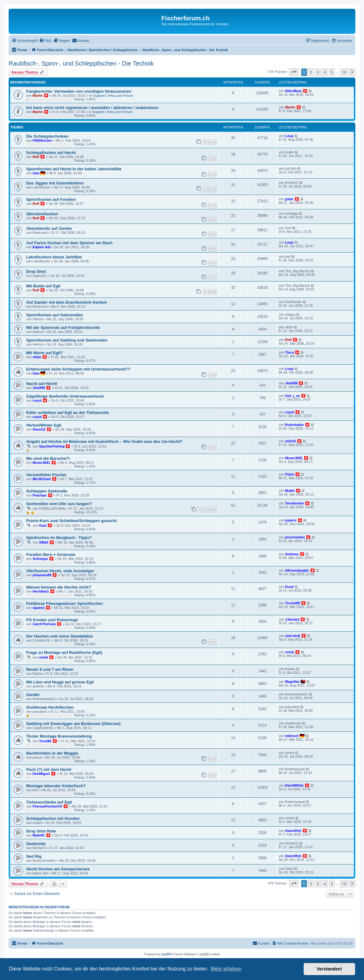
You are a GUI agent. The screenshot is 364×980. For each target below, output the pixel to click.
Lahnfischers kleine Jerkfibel (54, 257)
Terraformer (295, 503)
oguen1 (39, 608)
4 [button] (325, 72)
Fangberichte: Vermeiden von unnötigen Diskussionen (79, 91)
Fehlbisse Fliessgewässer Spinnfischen (64, 603)
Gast (43, 525)
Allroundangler (297, 570)
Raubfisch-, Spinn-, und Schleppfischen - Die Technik (81, 63)
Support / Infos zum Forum (113, 95)
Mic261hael (42, 479)
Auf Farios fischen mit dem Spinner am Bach (69, 243)
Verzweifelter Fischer (46, 475)
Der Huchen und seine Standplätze (60, 636)
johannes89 (42, 575)
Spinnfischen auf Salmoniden (55, 315)
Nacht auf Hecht (42, 384)
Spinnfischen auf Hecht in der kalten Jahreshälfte (74, 169)
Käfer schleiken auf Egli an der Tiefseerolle (68, 413)
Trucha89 (293, 603)
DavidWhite (294, 785)
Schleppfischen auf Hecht (51, 153)
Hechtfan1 (41, 591)
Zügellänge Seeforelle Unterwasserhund (65, 396)
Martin (38, 95)
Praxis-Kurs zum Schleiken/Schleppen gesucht (71, 521)
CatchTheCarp (44, 624)
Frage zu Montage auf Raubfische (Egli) (64, 652)
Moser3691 (41, 463)
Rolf (36, 157)
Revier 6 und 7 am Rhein (50, 669)
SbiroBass (293, 91)
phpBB (166, 954)
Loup (289, 136)
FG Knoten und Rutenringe (52, 620)
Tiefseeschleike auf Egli (49, 802)
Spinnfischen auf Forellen (51, 199)
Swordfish (293, 831)
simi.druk (293, 636)
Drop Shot (36, 271)
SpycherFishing (52, 446)
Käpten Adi (42, 247)
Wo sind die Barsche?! (48, 458)
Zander (33, 695)
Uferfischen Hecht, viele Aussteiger (60, 571)
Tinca (290, 352)
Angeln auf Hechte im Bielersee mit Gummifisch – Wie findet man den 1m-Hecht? (104, 441)
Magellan (292, 682)
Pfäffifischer (42, 140)
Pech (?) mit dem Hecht (49, 769)
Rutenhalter (295, 425)
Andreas (292, 554)
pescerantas (295, 537)
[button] (294, 72)
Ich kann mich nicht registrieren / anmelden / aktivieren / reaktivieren (92, 108)
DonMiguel (41, 774)
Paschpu (40, 495)
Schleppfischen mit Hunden (53, 818)
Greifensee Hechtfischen (50, 707)
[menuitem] (45, 41)
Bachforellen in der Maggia (52, 753)
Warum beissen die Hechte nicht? (59, 587)
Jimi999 (39, 388)
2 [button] (311, 72)
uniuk (44, 657)
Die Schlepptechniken (47, 136)
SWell (44, 542)
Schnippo (40, 559)
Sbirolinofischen (42, 214)
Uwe (36, 173)
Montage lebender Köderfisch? (56, 786)
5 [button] (332, 72)
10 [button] (344, 72)
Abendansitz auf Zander (49, 228)
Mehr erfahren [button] (226, 969)
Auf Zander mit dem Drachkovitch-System (67, 302)
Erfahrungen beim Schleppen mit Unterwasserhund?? (78, 369)
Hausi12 (39, 429)
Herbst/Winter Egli (44, 425)
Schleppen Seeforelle (47, 491)
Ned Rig (34, 856)
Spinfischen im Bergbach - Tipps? (59, 538)
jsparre (291, 520)
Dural (289, 587)
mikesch (292, 736)
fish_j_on (293, 396)
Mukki (290, 491)
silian (37, 357)
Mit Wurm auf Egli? (44, 353)
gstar (289, 199)
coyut (37, 400)
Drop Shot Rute (41, 831)
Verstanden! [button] (330, 969)
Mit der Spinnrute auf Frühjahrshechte (63, 328)
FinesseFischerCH (47, 806)
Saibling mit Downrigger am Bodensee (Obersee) (73, 724)
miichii (291, 441)
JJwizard (292, 619)
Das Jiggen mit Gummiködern (55, 183)
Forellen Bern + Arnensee (51, 555)
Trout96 (45, 741)
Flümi (290, 474)
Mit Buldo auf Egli (43, 286)
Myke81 (39, 835)
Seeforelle (36, 844)
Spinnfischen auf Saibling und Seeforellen (67, 340)
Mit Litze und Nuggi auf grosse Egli (60, 682)
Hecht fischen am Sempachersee (58, 869)
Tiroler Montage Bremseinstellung (59, 736)
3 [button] (318, 72)
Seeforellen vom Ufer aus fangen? (59, 504)
